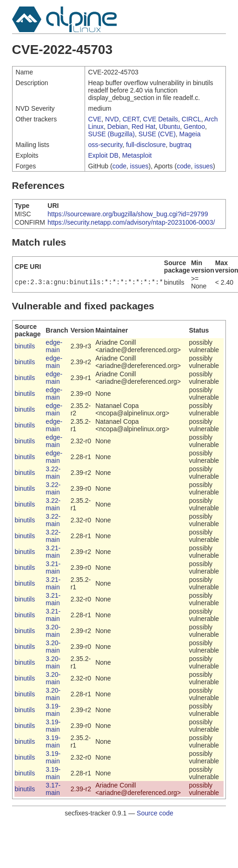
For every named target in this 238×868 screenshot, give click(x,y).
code (119, 166)
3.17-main (53, 789)
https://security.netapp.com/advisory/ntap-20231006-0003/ (131, 222)
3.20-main (53, 631)
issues (139, 166)
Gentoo (194, 127)
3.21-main (53, 552)
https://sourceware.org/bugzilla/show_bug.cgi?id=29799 (128, 214)
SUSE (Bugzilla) (112, 134)
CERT (131, 119)
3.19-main (53, 710)
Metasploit (137, 155)
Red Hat (143, 127)
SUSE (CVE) (157, 134)
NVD (112, 119)
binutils (25, 346)
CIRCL (192, 119)
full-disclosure (146, 145)
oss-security (106, 145)
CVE (95, 119)
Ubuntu (169, 127)
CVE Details (161, 119)
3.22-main (53, 473)
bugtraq (180, 145)
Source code (155, 813)
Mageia (190, 134)
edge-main (54, 346)
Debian (118, 127)
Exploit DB (103, 155)
